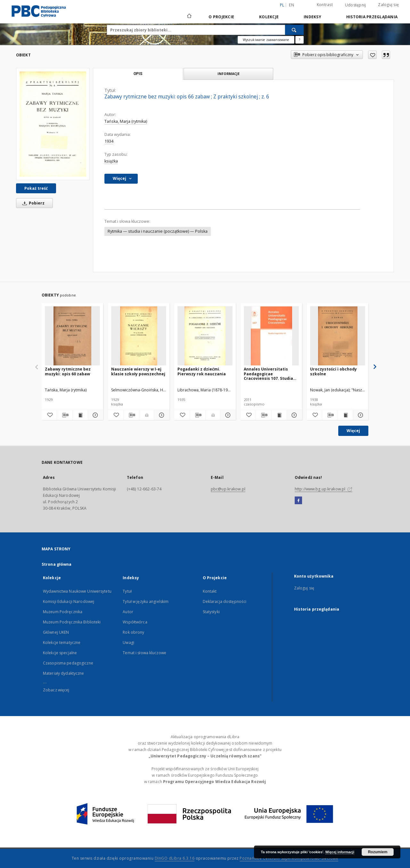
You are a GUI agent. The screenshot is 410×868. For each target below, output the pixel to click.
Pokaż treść (36, 188)
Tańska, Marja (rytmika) (126, 121)
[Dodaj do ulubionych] (372, 55)
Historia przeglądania (372, 17)
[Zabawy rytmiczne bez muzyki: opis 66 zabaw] (53, 124)
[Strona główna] (189, 17)
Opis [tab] (138, 74)
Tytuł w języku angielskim (146, 601)
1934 (109, 141)
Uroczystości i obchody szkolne (333, 371)
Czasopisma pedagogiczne (68, 663)
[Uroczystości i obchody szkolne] (338, 336)
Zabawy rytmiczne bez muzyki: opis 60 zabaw (68, 371)
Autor (128, 612)
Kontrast (325, 5)
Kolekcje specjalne (60, 653)
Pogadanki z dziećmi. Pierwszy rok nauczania (202, 371)
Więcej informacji (340, 852)
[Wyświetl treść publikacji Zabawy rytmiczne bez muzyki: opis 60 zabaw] (80, 415)
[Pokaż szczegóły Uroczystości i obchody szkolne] (360, 415)
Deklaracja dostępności (225, 601)
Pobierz (32, 203)
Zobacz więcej (56, 690)
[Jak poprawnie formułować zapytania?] (299, 40)
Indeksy (312, 17)
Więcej (353, 431)
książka (111, 161)
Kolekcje (269, 17)
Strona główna (57, 564)
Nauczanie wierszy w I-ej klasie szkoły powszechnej (138, 371)
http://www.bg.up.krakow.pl (324, 489)
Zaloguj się (388, 5)
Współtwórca (135, 622)
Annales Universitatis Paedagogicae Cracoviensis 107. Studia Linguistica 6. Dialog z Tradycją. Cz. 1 (268, 374)
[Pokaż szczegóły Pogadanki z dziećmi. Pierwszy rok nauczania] (227, 415)
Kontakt (210, 591)
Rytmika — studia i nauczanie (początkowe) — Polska (158, 231)
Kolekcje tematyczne (62, 643)
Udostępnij (356, 5)
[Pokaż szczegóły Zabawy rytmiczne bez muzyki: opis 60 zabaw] (95, 415)
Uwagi (128, 643)
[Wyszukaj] (294, 30)
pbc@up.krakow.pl (228, 489)
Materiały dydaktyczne (64, 673)
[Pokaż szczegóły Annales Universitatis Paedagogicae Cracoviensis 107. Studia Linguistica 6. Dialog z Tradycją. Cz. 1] (294, 415)
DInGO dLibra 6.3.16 (175, 858)
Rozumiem (378, 852)
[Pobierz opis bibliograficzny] (65, 415)
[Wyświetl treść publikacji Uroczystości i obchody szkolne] (345, 415)
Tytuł (127, 591)
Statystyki (211, 612)
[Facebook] (298, 501)
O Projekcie (221, 17)
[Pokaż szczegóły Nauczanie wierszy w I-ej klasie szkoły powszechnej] (161, 415)
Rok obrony (133, 632)
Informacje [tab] (229, 74)
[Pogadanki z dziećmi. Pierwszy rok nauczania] (205, 336)
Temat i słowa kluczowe (144, 653)
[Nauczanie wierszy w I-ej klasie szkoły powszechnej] (139, 336)
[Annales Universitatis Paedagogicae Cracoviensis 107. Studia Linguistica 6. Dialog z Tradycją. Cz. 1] (271, 336)
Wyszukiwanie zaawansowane (266, 40)
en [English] (291, 5)
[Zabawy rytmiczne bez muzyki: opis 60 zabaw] (72, 336)
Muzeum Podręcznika (63, 612)
